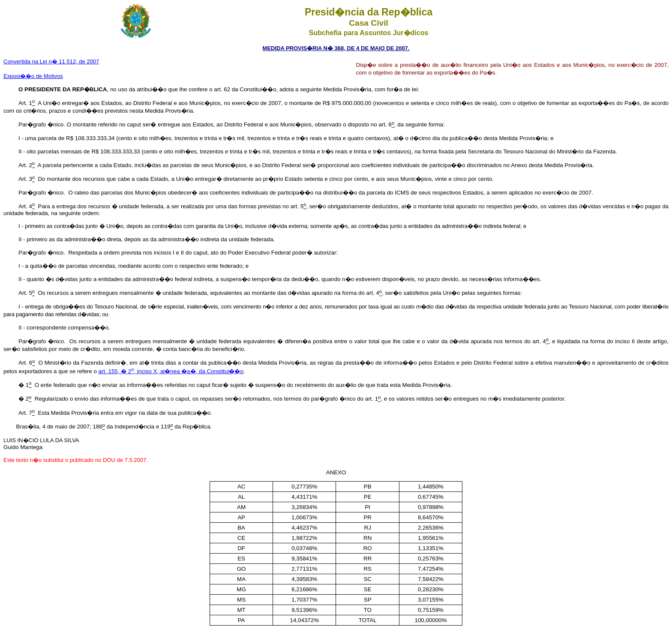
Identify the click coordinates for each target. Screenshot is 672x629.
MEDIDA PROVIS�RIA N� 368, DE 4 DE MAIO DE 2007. (336, 48)
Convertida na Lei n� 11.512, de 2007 (51, 61)
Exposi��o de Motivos (33, 76)
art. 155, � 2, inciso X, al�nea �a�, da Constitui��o (171, 371)
